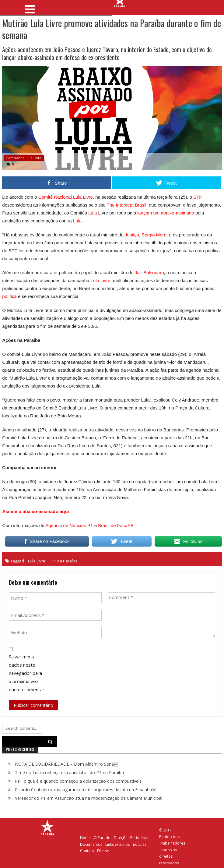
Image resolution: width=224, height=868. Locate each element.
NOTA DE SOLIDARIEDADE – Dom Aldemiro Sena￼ (66, 764)
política (9, 296)
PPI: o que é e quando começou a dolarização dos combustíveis (78, 781)
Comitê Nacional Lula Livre (66, 197)
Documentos (91, 844)
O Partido (102, 838)
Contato (87, 851)
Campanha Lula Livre (24, 158)
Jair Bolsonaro (149, 273)
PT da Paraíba (65, 561)
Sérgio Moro (154, 235)
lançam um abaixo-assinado (166, 213)
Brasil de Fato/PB (116, 525)
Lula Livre (101, 280)
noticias (140, 844)
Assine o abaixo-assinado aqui (35, 511)
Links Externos (117, 844)
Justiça (132, 235)
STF (198, 197)
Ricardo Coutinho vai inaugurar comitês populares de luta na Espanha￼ (86, 790)
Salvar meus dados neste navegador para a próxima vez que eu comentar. (27, 673)
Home (85, 838)
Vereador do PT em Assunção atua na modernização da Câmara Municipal (89, 798)
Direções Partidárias (131, 838)
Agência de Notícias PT (69, 525)
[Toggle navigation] (30, 7)
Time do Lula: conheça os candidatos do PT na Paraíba (69, 772)
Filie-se (103, 851)
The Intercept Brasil (126, 205)
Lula (93, 213)
